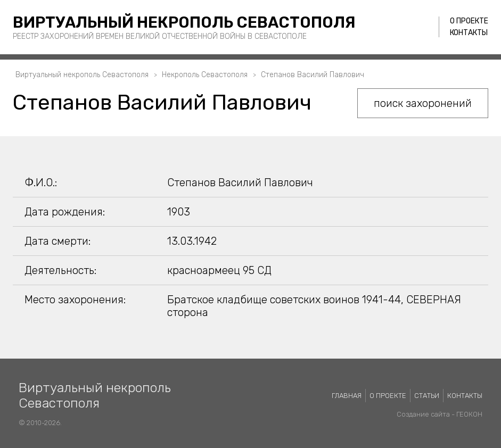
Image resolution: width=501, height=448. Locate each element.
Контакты (469, 33)
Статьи (427, 396)
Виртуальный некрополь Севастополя (184, 22)
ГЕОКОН (469, 414)
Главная (347, 396)
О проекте (469, 21)
